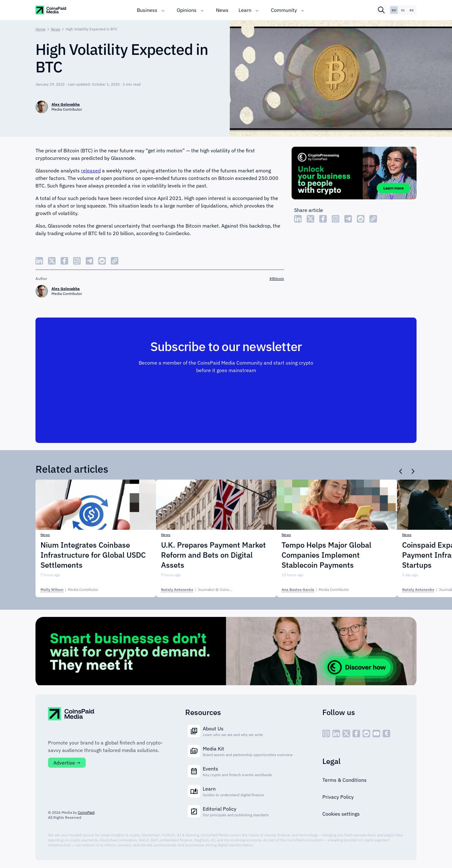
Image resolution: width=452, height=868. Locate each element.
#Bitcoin (277, 279)
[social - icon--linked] (336, 734)
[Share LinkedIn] (298, 219)
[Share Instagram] (336, 219)
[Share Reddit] (361, 219)
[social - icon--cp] (386, 734)
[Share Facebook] (323, 219)
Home (40, 29)
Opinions (187, 10)
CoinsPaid (86, 812)
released (91, 171)
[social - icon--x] (346, 734)
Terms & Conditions (344, 780)
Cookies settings (341, 814)
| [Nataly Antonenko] (204, 590)
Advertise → (67, 763)
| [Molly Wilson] (69, 590)
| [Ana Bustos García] (315, 590)
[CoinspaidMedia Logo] (51, 10)
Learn (245, 10)
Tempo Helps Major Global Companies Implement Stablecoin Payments (326, 555)
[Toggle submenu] (163, 10)
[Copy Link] (373, 219)
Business (147, 10)
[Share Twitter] (310, 219)
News (222, 10)
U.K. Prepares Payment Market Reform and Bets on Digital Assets (213, 555)
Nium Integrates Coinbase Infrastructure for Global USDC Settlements (93, 555)
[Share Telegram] (348, 219)
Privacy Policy (338, 797)
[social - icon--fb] (356, 734)
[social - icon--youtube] (376, 734)
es (412, 10)
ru (403, 10)
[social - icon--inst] (326, 734)
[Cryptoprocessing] (354, 174)
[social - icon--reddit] (366, 734)
